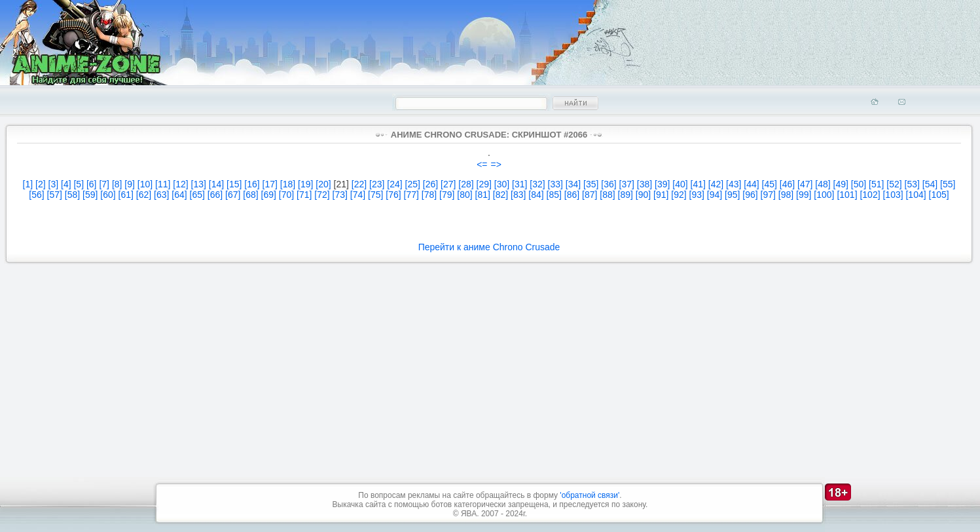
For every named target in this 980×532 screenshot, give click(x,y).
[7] (104, 184)
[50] (859, 184)
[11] (163, 184)
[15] (234, 184)
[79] (447, 195)
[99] (804, 195)
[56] (36, 195)
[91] (661, 195)
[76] (393, 195)
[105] (939, 195)
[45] (770, 184)
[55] (948, 184)
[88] (607, 195)
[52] (894, 184)
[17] (270, 184)
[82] (500, 195)
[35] (591, 184)
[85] (554, 195)
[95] (732, 195)
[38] (644, 184)
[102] (870, 195)
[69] (269, 195)
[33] (555, 184)
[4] (66, 184)
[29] (484, 184)
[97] (768, 195)
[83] (518, 195)
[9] (130, 184)
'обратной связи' (590, 495)
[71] (304, 195)
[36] (608, 184)
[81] (483, 195)
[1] (28, 184)
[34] (573, 184)
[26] (430, 184)
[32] (537, 184)
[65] (197, 195)
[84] (536, 195)
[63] (161, 195)
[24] (394, 184)
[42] (716, 184)
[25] (413, 184)
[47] (805, 184)
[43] (734, 184)
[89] (626, 195)
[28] (466, 184)
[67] (233, 195)
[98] (786, 195)
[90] (643, 195)
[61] (126, 195)
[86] (572, 195)
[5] (79, 184)
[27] (448, 184)
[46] (787, 184)
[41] (698, 184)
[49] (841, 184)
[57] (55, 195)
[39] (662, 184)
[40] (680, 184)
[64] (179, 195)
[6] (92, 184)
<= (482, 164)
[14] (216, 184)
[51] (876, 184)
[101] (847, 195)
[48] (823, 184)
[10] (145, 184)
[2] (41, 184)
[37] (627, 184)
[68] (250, 195)
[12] (180, 184)
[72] (322, 195)
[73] (340, 195)
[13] (199, 184)
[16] (252, 184)
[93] (697, 195)
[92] (679, 195)
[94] (715, 195)
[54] (930, 184)
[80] (464, 195)
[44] (751, 184)
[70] (286, 195)
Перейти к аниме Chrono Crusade (489, 247)
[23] (377, 184)
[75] (375, 195)
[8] (117, 184)
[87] (590, 195)
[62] (144, 195)
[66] (215, 195)
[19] (305, 184)
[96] (750, 195)
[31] (519, 184)
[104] (916, 195)
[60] (108, 195)
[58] (72, 195)
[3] (54, 184)
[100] (824, 195)
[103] (893, 195)
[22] (359, 184)
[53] (912, 184)
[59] (90, 195)
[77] (411, 195)
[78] (429, 195)
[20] (323, 184)
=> (496, 164)
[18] (288, 184)
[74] (358, 195)
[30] (502, 184)
